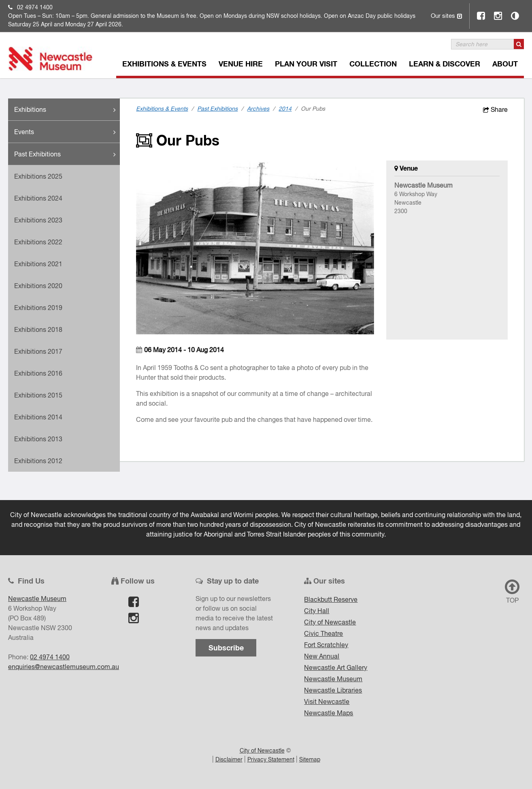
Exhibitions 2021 (38, 264)
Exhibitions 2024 (38, 198)
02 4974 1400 (35, 7)
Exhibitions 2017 (38, 351)
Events (67, 132)
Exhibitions (67, 110)
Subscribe (226, 648)
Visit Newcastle (327, 701)
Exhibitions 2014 (38, 417)
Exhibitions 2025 (38, 176)
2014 (285, 109)
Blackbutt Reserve (331, 599)
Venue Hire (241, 64)
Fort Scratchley (326, 645)
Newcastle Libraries (333, 690)
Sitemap (310, 759)
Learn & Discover (445, 64)
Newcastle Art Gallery (336, 667)
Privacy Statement (271, 759)
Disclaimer (229, 759)
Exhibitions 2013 (38, 439)
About (505, 64)
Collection (373, 64)
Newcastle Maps (329, 713)
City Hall (317, 611)
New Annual (322, 656)
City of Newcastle (330, 622)
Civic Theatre (323, 633)
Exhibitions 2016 (38, 373)
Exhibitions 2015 (38, 395)
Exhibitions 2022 (38, 242)
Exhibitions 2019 (38, 308)
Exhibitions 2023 (38, 220)
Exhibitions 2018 (38, 329)
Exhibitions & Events (164, 64)
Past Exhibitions (67, 154)
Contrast (515, 16)
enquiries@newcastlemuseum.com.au (64, 667)
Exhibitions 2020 (38, 286)
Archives (258, 109)
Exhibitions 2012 (38, 461)
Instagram (498, 16)
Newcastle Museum (333, 679)
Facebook (481, 16)
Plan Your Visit (306, 64)
